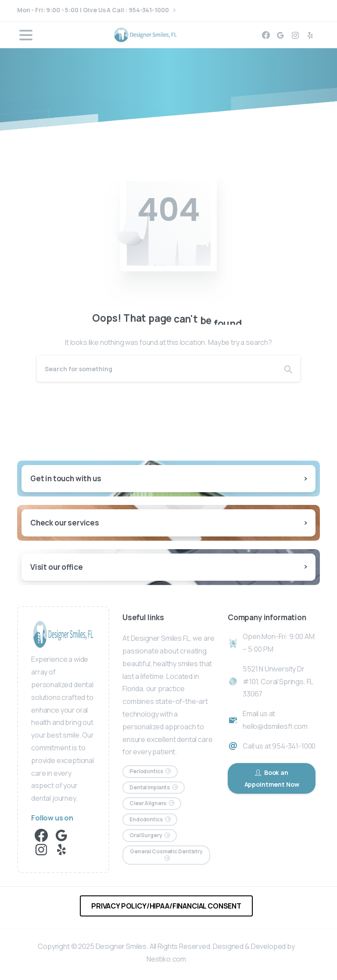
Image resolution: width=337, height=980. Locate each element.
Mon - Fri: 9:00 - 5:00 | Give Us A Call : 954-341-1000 (96, 10)
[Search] (157, 369)
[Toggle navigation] (26, 35)
